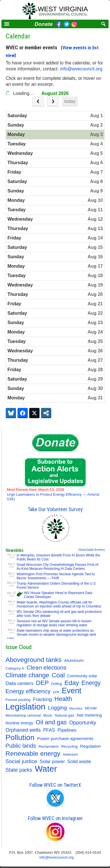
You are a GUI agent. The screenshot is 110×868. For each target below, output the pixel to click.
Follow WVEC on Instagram (55, 818)
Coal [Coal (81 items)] (58, 675)
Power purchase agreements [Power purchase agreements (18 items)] (65, 738)
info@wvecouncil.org (82, 69)
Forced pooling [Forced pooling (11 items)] (18, 700)
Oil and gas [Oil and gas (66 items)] (51, 722)
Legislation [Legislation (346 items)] (25, 707)
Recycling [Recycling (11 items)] (69, 746)
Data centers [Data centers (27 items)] (19, 683)
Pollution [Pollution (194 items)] (20, 737)
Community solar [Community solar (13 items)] (82, 676)
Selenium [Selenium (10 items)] (70, 754)
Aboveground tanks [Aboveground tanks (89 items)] (34, 660)
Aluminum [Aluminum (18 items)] (74, 660)
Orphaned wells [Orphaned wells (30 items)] (23, 730)
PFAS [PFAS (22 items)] (49, 730)
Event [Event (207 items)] (71, 691)
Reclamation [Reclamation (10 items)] (49, 746)
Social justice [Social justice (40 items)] (21, 761)
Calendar (18, 36)
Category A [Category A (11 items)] (15, 668)
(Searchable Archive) (92, 550)
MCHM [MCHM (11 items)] (91, 708)
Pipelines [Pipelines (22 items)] (67, 730)
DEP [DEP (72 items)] (42, 683)
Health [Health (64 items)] (63, 699)
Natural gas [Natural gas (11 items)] (65, 715)
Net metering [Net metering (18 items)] (89, 715)
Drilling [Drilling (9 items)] (57, 684)
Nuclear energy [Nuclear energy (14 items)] (19, 723)
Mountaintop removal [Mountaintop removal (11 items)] (23, 715)
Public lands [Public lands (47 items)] (21, 746)
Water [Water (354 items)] (46, 769)
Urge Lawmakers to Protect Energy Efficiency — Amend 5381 (53, 494)
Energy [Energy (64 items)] (91, 683)
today (70, 101)
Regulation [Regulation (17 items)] (91, 746)
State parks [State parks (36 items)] (19, 770)
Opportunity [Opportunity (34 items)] (82, 722)
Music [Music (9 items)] (48, 715)
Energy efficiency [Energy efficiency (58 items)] (28, 691)
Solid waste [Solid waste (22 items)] (79, 761)
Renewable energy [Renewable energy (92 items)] (33, 753)
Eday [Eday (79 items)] (72, 683)
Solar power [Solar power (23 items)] (52, 761)
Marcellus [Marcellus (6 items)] (76, 708)
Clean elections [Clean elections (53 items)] (47, 668)
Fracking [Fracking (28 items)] (43, 699)
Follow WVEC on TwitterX (55, 785)
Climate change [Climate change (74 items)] (27, 675)
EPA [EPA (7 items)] (56, 692)
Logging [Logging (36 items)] (57, 708)
